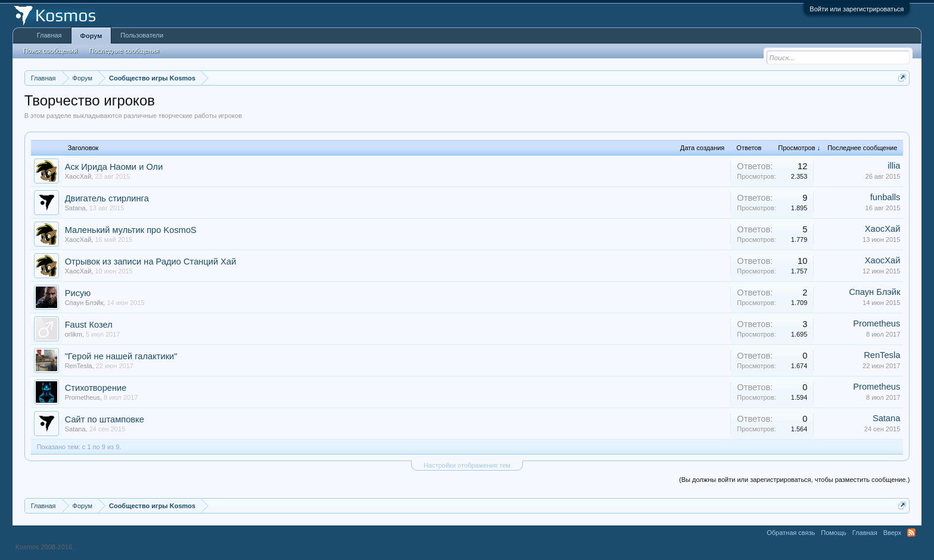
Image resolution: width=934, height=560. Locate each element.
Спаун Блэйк (84, 303)
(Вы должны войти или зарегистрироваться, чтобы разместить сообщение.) (794, 480)
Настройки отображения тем (467, 465)
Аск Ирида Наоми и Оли (114, 167)
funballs (885, 197)
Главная (49, 35)
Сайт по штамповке (105, 419)
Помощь (834, 533)
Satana (75, 208)
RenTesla (79, 366)
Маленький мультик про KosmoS (131, 230)
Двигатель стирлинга (107, 198)
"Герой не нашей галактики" (121, 356)
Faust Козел (89, 325)
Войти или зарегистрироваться (857, 9)
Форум (91, 36)
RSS (911, 533)
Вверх (893, 533)
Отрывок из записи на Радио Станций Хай (151, 262)
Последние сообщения (124, 51)
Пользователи (142, 35)
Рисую (78, 293)
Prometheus (877, 323)
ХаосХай (78, 176)
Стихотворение (96, 388)
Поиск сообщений (50, 51)
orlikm (74, 334)
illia (894, 166)
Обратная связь (791, 533)
